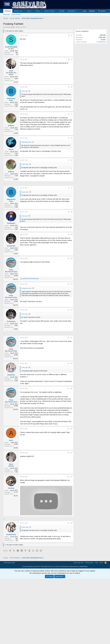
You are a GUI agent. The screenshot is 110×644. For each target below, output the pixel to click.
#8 (72, 212)
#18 (71, 507)
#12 (71, 310)
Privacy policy (89, 623)
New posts (6, 14)
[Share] (69, 35)
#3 (72, 87)
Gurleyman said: (26, 288)
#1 (72, 35)
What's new (18, 11)
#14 (71, 394)
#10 (71, 258)
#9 (72, 234)
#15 (71, 419)
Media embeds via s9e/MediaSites (79, 627)
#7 (72, 188)
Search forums (16, 14)
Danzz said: (25, 164)
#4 (72, 114)
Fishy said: (25, 314)
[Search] (102, 11)
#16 (71, 459)
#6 (72, 160)
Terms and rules (78, 623)
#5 (72, 138)
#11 (71, 284)
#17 (71, 483)
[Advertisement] (38, 350)
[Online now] (11, 123)
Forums (8, 11)
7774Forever (101, 42)
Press (37, 11)
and (31, 279)
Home (101, 623)
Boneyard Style (9, 623)
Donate (62, 11)
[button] (24, 11)
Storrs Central (49, 11)
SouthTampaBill (10, 27)
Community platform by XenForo (38, 627)
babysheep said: (26, 142)
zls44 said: (25, 91)
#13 (71, 368)
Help (97, 623)
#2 (72, 59)
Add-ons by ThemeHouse (62, 627)
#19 (71, 583)
